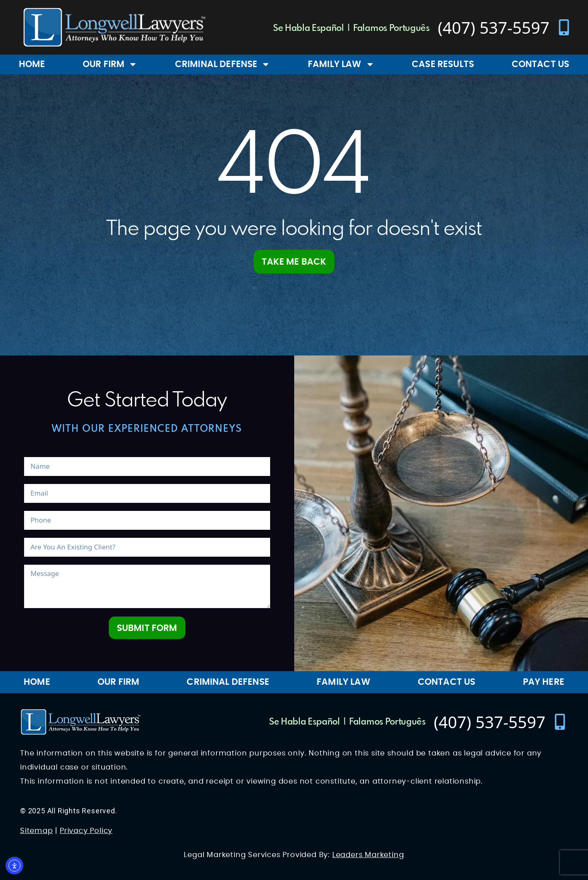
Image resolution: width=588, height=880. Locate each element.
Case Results (443, 64)
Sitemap (37, 831)
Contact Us (541, 64)
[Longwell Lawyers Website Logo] (114, 27)
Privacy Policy (86, 831)
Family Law (341, 64)
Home (32, 64)
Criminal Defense (223, 64)
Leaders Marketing (368, 855)
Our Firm (110, 64)
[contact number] (505, 27)
